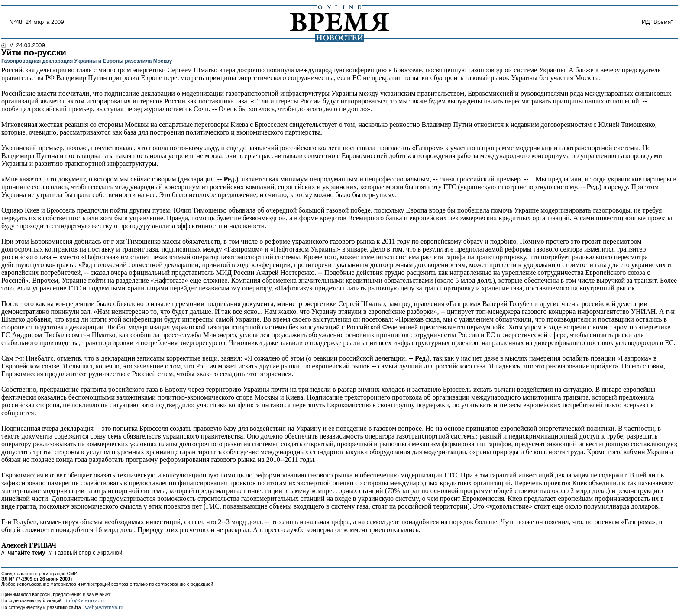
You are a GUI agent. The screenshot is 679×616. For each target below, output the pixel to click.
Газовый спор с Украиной (89, 553)
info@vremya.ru (85, 600)
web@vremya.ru (104, 607)
